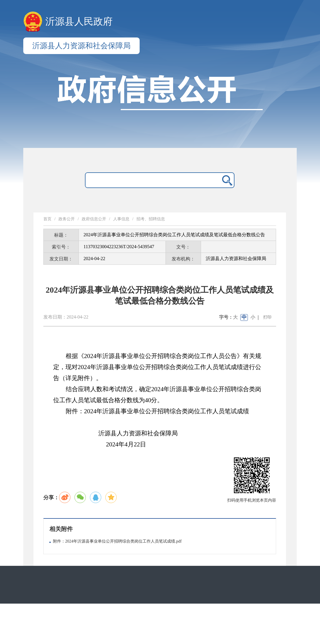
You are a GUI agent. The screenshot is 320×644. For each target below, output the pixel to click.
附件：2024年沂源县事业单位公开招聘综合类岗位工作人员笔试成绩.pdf (117, 541)
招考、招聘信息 (151, 219)
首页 (47, 219)
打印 (267, 317)
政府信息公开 (94, 219)
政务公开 (67, 219)
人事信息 (121, 219)
